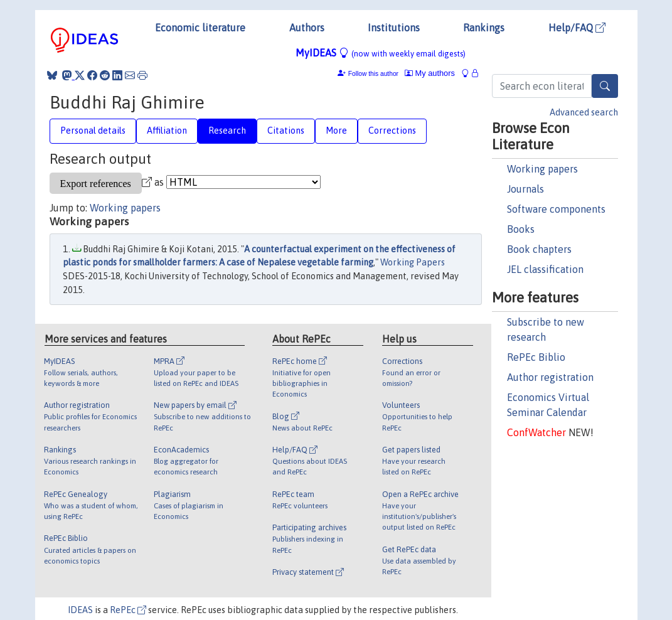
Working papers (542, 169)
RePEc (128, 610)
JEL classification (545, 269)
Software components (556, 209)
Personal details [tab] (93, 131)
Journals (525, 189)
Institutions (394, 28)
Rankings (484, 28)
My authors (430, 73)
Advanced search (584, 112)
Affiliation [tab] (167, 131)
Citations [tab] (286, 131)
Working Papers (413, 262)
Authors (307, 28)
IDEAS (80, 610)
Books (521, 229)
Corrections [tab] (392, 131)
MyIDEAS (381, 53)
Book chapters (539, 249)
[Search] (605, 86)
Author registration (550, 377)
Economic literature (200, 28)
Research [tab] (227, 131)
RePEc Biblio (536, 357)
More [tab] (336, 131)
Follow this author (373, 74)
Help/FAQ (577, 28)
